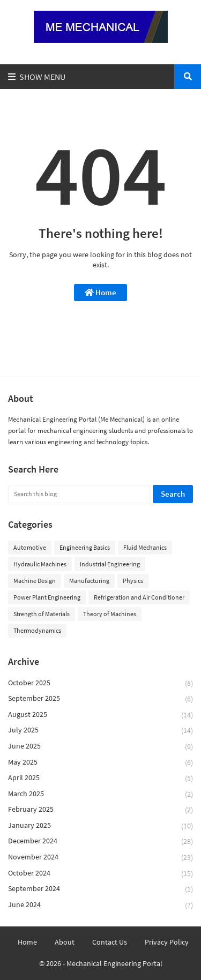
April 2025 (100, 778)
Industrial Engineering (110, 564)
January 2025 (100, 826)
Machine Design (35, 581)
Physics (133, 581)
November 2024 (100, 858)
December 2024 (100, 841)
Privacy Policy (167, 942)
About (65, 942)
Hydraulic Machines (40, 564)
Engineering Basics (85, 547)
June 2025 (100, 747)
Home (100, 292)
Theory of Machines (110, 614)
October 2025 (100, 683)
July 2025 (100, 731)
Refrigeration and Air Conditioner (139, 597)
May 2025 (100, 763)
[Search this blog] (79, 494)
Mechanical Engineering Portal (114, 963)
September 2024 (100, 889)
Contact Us (110, 942)
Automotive (30, 547)
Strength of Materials (42, 614)
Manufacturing (89, 581)
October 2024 (100, 874)
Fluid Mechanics (145, 547)
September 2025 (100, 699)
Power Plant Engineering (47, 597)
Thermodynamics (37, 630)
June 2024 (100, 905)
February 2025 (100, 810)
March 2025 (100, 794)
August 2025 (100, 715)
